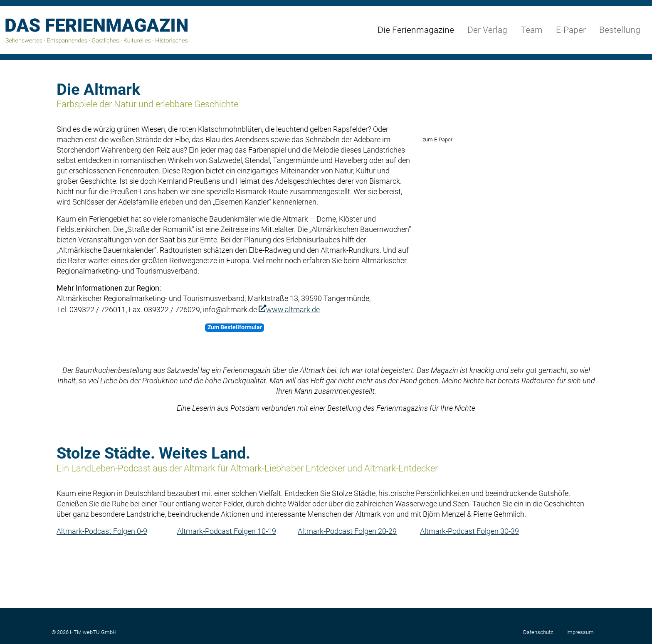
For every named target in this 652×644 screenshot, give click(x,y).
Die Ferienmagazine (416, 30)
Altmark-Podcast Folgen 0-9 (102, 576)
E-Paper (571, 30)
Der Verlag (487, 30)
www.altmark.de (293, 310)
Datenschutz (538, 632)
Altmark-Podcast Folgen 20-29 (347, 576)
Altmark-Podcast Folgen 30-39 (469, 576)
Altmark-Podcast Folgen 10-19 (227, 576)
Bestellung (620, 30)
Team (532, 30)
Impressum (580, 632)
